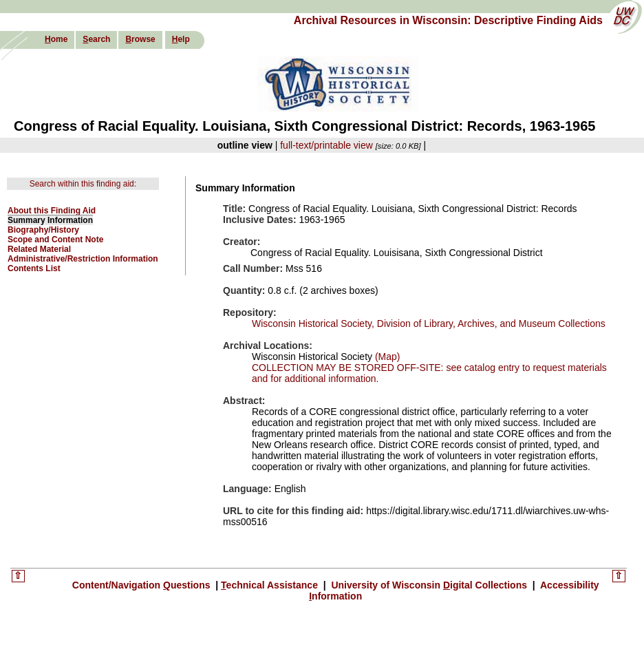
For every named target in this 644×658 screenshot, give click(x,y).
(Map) (386, 357)
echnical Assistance (271, 585)
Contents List (34, 268)
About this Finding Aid (52, 211)
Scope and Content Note (55, 240)
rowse (140, 39)
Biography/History (43, 230)
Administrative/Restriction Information (83, 259)
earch (96, 39)
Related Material (39, 249)
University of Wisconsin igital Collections (429, 585)
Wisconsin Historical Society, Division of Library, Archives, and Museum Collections (429, 323)
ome (56, 39)
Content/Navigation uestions (143, 585)
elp (181, 39)
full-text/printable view (326, 145)
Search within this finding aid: (83, 184)
